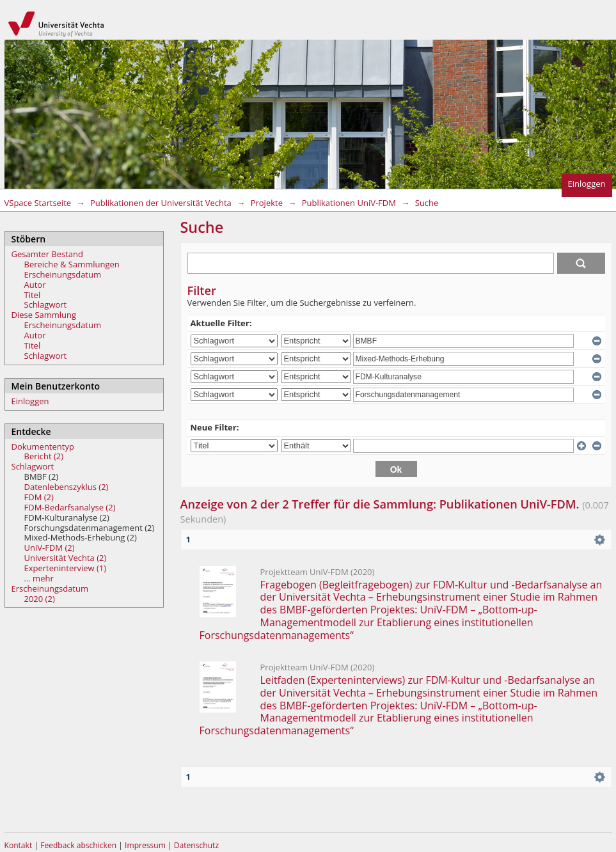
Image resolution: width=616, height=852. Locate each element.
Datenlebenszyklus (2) (67, 487)
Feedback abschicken (78, 845)
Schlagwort (46, 304)
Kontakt (19, 845)
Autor (35, 285)
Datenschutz (196, 845)
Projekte (267, 203)
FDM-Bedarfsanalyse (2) (70, 507)
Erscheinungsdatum (63, 274)
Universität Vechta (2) (66, 558)
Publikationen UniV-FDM (349, 203)
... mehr (39, 578)
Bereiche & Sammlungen (72, 264)
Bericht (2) (44, 456)
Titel (33, 295)
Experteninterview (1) (66, 568)
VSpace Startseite (38, 203)
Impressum (146, 845)
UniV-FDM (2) (50, 548)
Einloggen (587, 184)
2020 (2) (40, 599)
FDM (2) (39, 497)
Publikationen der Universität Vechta (161, 203)
